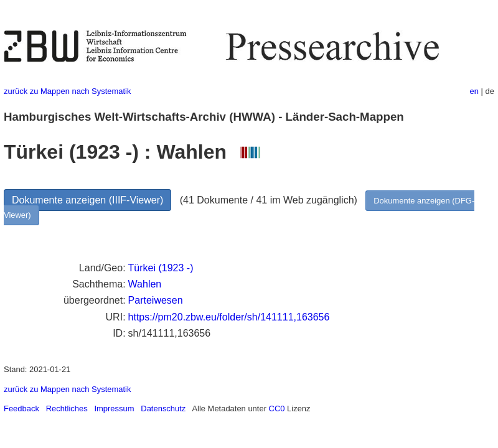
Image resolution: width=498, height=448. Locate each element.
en (474, 91)
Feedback (21, 408)
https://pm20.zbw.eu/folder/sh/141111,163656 (229, 317)
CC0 (277, 408)
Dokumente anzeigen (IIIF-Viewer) (87, 200)
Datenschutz (163, 408)
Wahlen (145, 284)
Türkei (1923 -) (161, 268)
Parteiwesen (156, 300)
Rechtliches (67, 408)
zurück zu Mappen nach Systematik (67, 91)
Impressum (114, 408)
